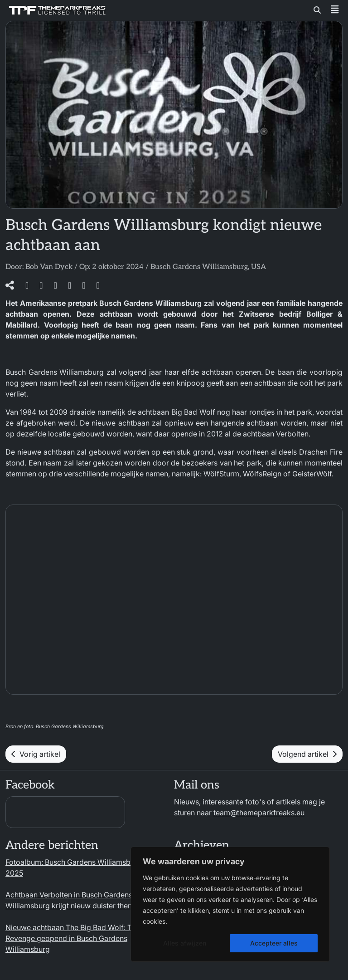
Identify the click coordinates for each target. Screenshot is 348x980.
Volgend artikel (307, 754)
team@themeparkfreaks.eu (259, 813)
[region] (230, 904)
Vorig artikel (36, 754)
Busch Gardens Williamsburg (199, 267)
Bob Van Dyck (49, 267)
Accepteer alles (274, 943)
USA (259, 267)
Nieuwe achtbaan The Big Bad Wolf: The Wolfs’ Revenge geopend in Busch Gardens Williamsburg (84, 938)
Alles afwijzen (185, 943)
